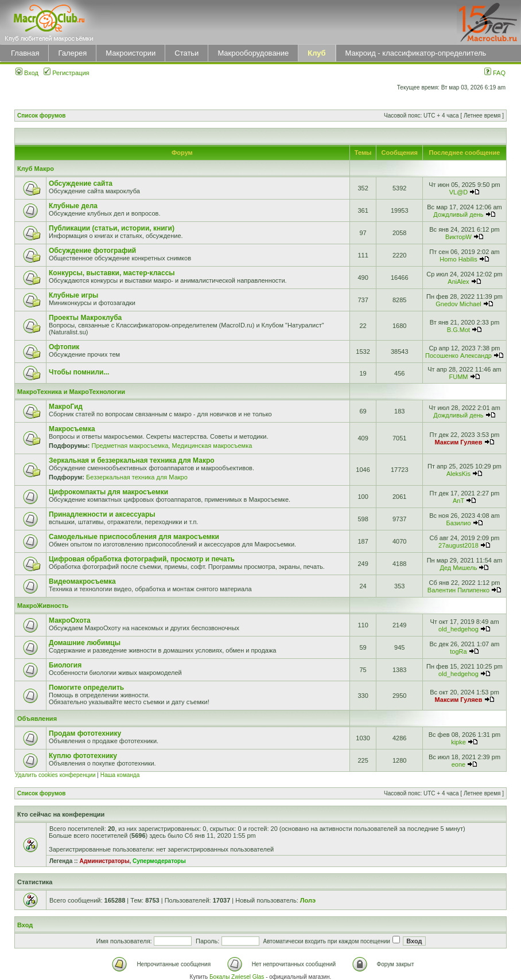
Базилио (458, 523)
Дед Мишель (459, 568)
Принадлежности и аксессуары (102, 514)
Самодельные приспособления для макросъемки (134, 537)
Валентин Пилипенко (458, 590)
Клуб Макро (36, 169)
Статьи (186, 53)
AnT (458, 501)
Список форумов (42, 116)
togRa (458, 651)
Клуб (316, 53)
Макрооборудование (253, 53)
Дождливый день (458, 214)
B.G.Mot (458, 330)
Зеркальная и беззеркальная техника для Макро (132, 460)
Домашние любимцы (85, 643)
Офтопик (64, 347)
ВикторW (458, 237)
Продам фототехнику (85, 733)
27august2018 (458, 545)
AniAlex (458, 282)
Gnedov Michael (458, 304)
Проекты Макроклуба (85, 318)
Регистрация (66, 73)
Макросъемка (72, 429)
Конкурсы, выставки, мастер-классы (112, 273)
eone (458, 764)
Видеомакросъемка (82, 581)
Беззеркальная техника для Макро (137, 477)
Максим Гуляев (459, 442)
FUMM (458, 377)
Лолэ (308, 900)
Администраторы (104, 861)
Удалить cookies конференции (55, 775)
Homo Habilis (458, 259)
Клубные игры (73, 295)
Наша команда (120, 775)
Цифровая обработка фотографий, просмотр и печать (142, 559)
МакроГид (66, 407)
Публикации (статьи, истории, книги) (112, 228)
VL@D (459, 192)
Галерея (72, 53)
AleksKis (458, 474)
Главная (25, 53)
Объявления (37, 719)
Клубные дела (73, 206)
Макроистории (131, 53)
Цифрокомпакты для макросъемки (108, 492)
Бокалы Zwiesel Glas (238, 977)
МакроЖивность (43, 606)
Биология (65, 665)
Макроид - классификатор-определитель (416, 53)
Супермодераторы (159, 861)
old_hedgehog (458, 629)
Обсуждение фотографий (92, 251)
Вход (27, 73)
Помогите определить (86, 688)
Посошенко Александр (458, 356)
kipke (458, 742)
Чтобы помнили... (79, 372)
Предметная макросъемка (130, 446)
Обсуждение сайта (81, 183)
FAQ (495, 73)
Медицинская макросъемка (212, 446)
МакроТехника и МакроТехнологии (71, 392)
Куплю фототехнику (83, 756)
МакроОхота (70, 620)
